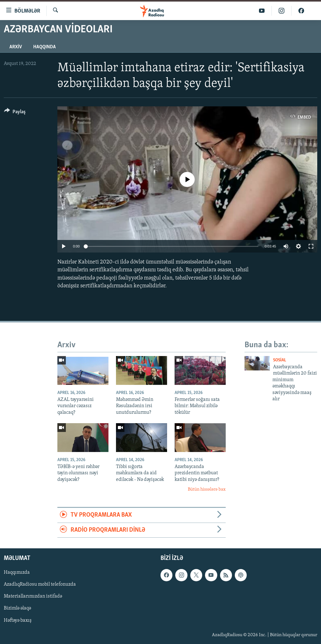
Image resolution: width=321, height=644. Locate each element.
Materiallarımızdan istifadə (33, 597)
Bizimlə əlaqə (17, 609)
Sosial (280, 360)
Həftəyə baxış (18, 620)
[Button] (15, 113)
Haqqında (45, 47)
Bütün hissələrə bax (207, 490)
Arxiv (16, 47)
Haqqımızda (17, 573)
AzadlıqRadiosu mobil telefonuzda (40, 585)
